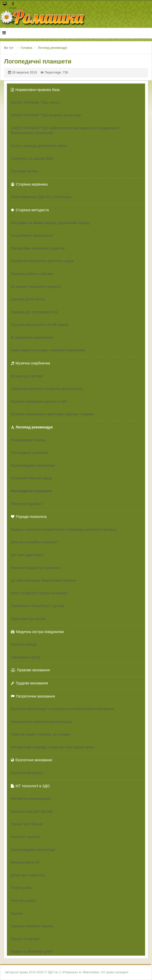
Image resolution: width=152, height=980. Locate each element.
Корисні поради (24, 644)
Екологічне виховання (31, 760)
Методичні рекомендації (31, 799)
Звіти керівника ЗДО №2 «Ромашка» (41, 197)
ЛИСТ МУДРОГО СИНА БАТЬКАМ (39, 593)
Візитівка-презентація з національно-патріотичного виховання (62, 709)
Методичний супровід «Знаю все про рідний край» (53, 747)
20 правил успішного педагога (36, 287)
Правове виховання (30, 670)
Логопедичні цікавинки (29, 453)
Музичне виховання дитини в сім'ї (39, 401)
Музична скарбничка (30, 363)
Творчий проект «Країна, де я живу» (41, 734)
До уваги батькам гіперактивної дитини (43, 580)
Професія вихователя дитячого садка (42, 261)
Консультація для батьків (32, 811)
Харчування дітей (26, 657)
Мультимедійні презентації (33, 465)
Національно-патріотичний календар (41, 722)
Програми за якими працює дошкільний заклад (50, 223)
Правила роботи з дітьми (32, 274)
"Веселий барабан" (27, 504)
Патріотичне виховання (33, 696)
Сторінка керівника (29, 184)
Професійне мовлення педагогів (38, 248)
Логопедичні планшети (31, 491)
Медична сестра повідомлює (37, 632)
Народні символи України (32, 926)
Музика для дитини (27, 376)
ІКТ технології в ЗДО (30, 786)
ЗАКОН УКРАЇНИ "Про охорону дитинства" (46, 115)
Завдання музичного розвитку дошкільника (47, 389)
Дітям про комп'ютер (28, 875)
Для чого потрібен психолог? (35, 542)
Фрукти (17, 913)
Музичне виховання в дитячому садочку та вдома (52, 414)
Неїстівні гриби (23, 901)
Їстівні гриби (21, 888)
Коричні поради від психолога (36, 568)
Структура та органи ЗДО (32, 159)
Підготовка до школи (28, 619)
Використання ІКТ (26, 862)
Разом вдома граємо (28, 440)
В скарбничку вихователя (32, 337)
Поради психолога (29, 517)
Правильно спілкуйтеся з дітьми (38, 606)
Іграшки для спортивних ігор (34, 312)
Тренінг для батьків (27, 824)
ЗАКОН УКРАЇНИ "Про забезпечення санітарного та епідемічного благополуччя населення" (65, 131)
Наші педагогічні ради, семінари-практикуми (48, 350)
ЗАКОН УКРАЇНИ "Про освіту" (36, 103)
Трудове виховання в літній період (39, 325)
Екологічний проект (27, 773)
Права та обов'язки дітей (32, 951)
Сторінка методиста (30, 210)
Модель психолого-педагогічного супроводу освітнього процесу (64, 529)
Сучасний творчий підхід (31, 478)
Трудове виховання (29, 683)
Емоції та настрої (25, 939)
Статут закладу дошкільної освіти (39, 146)
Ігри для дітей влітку (28, 299)
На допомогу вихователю (32, 235)
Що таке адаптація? (27, 555)
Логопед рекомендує (32, 427)
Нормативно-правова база (35, 90)
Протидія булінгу (25, 171)
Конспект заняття (25, 837)
